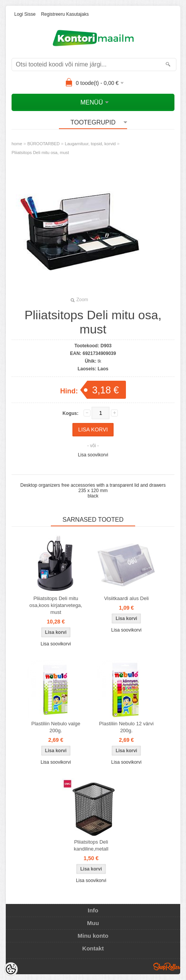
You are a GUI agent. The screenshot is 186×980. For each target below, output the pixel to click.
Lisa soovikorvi (93, 455)
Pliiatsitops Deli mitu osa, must (40, 153)
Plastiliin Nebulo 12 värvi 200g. (126, 727)
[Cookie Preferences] (11, 969)
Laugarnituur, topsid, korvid (90, 144)
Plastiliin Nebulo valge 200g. (56, 727)
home (17, 144)
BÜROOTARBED (44, 144)
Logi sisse (25, 14)
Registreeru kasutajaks (65, 14)
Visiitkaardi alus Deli (126, 598)
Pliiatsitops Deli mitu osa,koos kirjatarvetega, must (56, 605)
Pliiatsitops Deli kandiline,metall (91, 845)
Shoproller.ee (167, 967)
